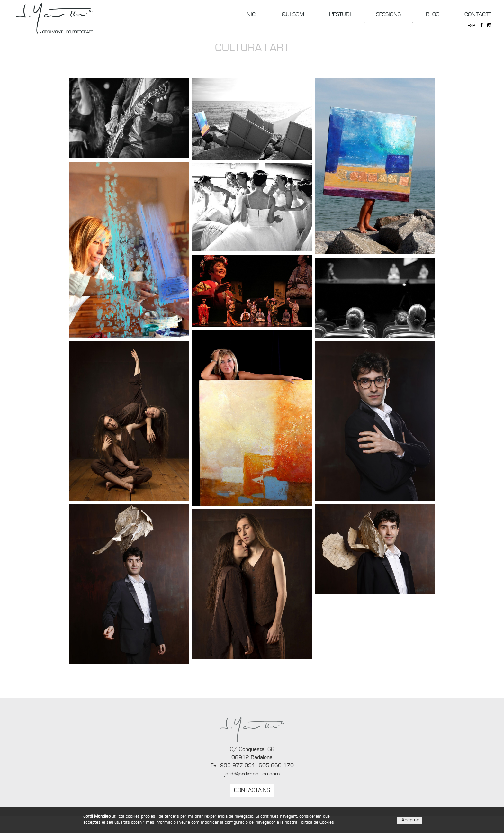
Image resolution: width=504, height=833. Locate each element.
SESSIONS (388, 14)
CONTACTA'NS (252, 790)
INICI (251, 14)
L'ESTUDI (340, 14)
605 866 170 (276, 765)
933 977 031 (238, 765)
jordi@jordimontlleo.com (252, 774)
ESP (471, 26)
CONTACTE (478, 14)
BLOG (433, 14)
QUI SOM (293, 14)
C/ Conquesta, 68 (252, 749)
